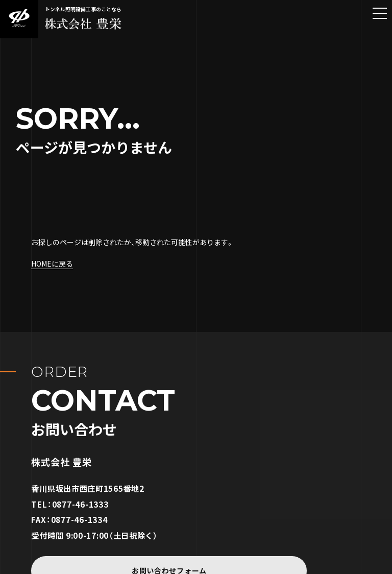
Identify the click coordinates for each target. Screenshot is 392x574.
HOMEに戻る (52, 264)
